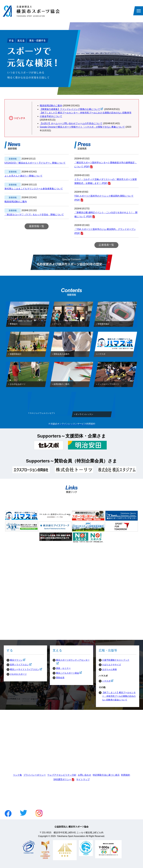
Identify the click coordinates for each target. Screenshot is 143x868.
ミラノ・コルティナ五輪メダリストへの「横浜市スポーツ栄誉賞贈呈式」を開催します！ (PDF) (106, 181)
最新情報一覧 (37, 226)
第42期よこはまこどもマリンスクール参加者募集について (34, 189)
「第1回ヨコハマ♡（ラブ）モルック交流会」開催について (34, 215)
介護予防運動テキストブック (116, 660)
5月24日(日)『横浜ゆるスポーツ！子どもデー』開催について (35, 163)
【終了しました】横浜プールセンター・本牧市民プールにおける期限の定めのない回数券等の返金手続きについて (86, 114)
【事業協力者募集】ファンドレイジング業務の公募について (70, 109)
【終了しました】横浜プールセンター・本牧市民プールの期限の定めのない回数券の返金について (119, 696)
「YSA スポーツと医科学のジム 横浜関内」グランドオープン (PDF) (105, 231)
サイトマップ (83, 779)
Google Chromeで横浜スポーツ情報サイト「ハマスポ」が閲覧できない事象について (82, 127)
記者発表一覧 (106, 245)
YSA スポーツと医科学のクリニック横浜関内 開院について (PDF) (104, 198)
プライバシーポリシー (35, 775)
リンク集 (17, 775)
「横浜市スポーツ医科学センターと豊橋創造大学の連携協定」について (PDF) (106, 165)
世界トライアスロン (18, 665)
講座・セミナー (63, 668)
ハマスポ (105, 681)
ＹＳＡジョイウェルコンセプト (42, 414)
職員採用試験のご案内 (51, 106)
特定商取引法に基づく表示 (106, 775)
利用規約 (126, 775)
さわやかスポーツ (18, 674)
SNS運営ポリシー (62, 779)
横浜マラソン (15, 660)
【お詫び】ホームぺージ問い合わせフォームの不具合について (71, 123)
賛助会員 (60, 678)
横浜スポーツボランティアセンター (71, 660)
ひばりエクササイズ (112, 665)
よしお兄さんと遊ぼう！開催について (23, 176)
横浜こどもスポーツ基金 (66, 673)
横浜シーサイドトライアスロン (23, 669)
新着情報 (13, 159)
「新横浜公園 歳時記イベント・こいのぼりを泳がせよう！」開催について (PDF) (106, 214)
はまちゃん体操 (109, 669)
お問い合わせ (84, 775)
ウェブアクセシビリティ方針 (62, 775)
